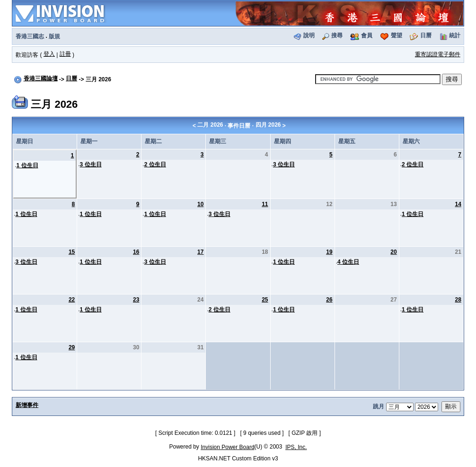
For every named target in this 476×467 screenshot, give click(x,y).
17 (200, 252)
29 (72, 347)
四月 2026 (268, 125)
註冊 (65, 54)
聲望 (397, 35)
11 (265, 204)
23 (136, 300)
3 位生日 (91, 164)
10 (200, 204)
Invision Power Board (227, 447)
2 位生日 (155, 164)
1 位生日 (27, 165)
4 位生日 (348, 262)
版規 (54, 36)
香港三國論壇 (41, 78)
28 (458, 300)
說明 (309, 35)
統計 (455, 35)
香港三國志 (30, 36)
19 (329, 252)
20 (393, 252)
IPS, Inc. (296, 447)
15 (72, 252)
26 (329, 300)
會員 (367, 35)
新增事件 (27, 405)
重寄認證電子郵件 (438, 54)
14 (458, 204)
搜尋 (337, 35)
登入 (49, 54)
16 (136, 252)
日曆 (426, 35)
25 (265, 300)
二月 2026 (210, 125)
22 (72, 300)
